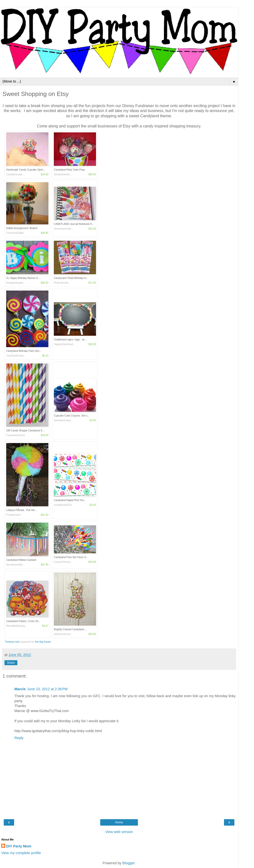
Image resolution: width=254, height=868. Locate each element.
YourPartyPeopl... (16, 356)
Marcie (20, 689)
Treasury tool (13, 642)
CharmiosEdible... (16, 233)
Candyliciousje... (15, 174)
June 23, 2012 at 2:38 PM (48, 689)
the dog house (43, 642)
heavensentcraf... (63, 229)
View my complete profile (21, 853)
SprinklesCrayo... (63, 420)
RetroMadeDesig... (16, 626)
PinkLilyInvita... (62, 283)
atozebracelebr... (15, 565)
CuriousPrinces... (63, 562)
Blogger (129, 863)
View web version (119, 832)
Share (11, 663)
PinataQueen (13, 515)
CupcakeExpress (16, 435)
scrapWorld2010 (63, 505)
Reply (19, 738)
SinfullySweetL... (63, 174)
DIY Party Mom (19, 846)
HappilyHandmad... (64, 344)
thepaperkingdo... (16, 283)
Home (119, 822)
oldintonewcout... (63, 634)
